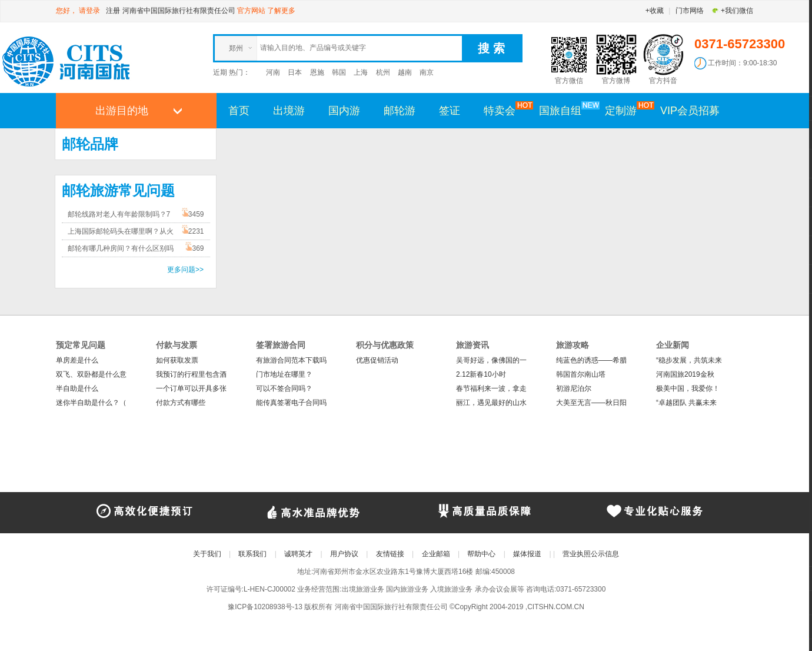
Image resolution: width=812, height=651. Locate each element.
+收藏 (655, 11)
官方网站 (251, 11)
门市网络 (690, 11)
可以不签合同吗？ (284, 388)
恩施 (317, 72)
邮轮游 (400, 111)
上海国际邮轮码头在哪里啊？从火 (121, 231)
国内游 (344, 111)
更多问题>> (185, 270)
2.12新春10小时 (481, 374)
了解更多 (281, 11)
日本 (295, 72)
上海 (361, 72)
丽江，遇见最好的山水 (491, 403)
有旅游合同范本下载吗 (291, 360)
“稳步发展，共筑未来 (689, 360)
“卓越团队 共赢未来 (686, 403)
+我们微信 (732, 11)
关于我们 (207, 554)
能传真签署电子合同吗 (291, 403)
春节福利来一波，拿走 (491, 388)
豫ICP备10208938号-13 (265, 607)
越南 (405, 72)
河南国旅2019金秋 (685, 374)
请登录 (89, 11)
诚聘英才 (298, 554)
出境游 (289, 111)
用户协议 (344, 554)
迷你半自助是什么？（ (91, 403)
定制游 (627, 110)
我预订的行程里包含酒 (191, 374)
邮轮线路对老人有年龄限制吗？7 (119, 214)
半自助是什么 (77, 388)
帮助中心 (481, 554)
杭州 (383, 72)
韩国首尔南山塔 (581, 374)
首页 (239, 111)
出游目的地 (122, 111)
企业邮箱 (436, 554)
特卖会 (505, 110)
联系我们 (252, 554)
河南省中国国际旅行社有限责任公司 (179, 11)
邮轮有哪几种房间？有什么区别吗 (121, 248)
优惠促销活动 (377, 360)
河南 (273, 72)
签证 (450, 111)
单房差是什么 (77, 360)
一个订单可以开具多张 (191, 388)
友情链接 (390, 554)
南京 (427, 72)
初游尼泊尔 (574, 388)
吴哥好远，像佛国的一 (491, 360)
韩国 (339, 72)
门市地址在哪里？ (284, 374)
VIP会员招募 (690, 111)
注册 (113, 11)
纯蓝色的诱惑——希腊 (591, 360)
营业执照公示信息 (591, 554)
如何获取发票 (177, 360)
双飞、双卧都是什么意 (91, 374)
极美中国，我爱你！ (688, 388)
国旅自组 (566, 110)
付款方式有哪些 (181, 403)
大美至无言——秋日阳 (591, 403)
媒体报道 (527, 554)
